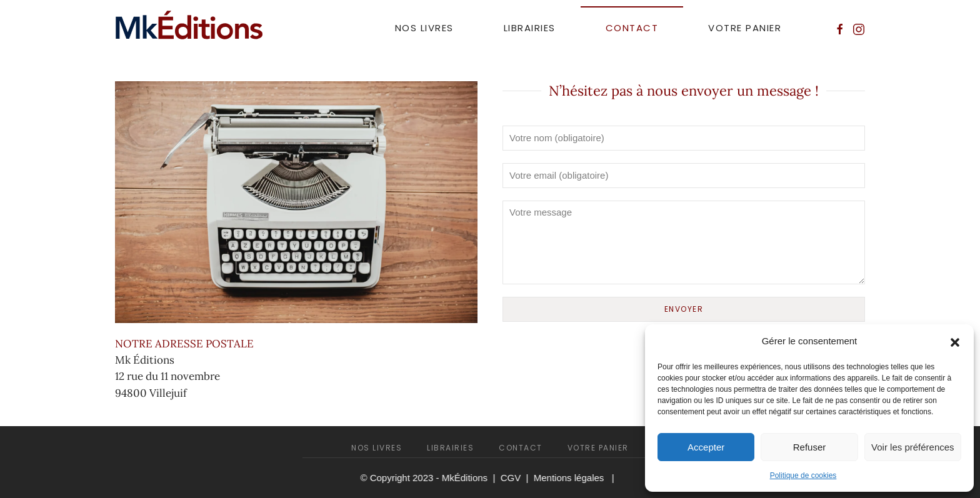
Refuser (810, 447)
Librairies (530, 28)
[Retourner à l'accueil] (189, 28)
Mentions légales (568, 478)
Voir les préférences (913, 447)
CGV (510, 478)
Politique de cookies (803, 476)
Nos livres (424, 28)
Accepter (706, 447)
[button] (955, 341)
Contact (632, 28)
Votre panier (745, 28)
